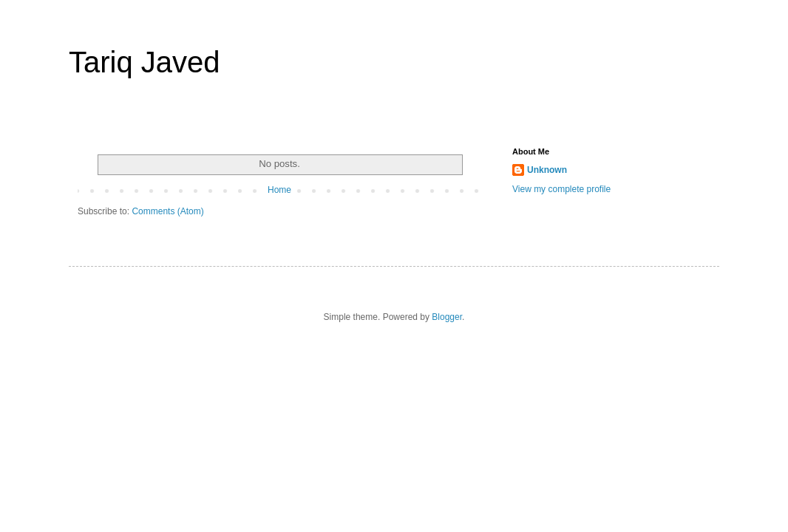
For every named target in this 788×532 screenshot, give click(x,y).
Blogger (447, 317)
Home (279, 190)
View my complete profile (561, 189)
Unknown (547, 170)
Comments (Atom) (167, 211)
